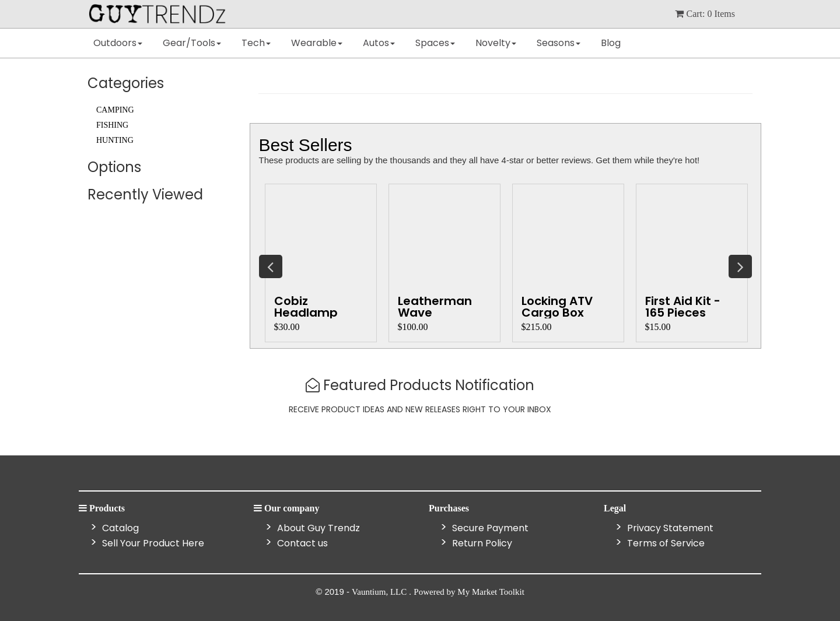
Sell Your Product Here (152, 543)
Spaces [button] (435, 43)
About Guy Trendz (317, 528)
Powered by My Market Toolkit (469, 592)
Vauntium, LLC (380, 592)
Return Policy (481, 543)
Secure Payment (489, 528)
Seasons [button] (559, 43)
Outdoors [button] (118, 43)
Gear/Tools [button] (192, 43)
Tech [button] (256, 43)
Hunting (115, 140)
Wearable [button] (317, 43)
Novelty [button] (496, 43)
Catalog (119, 528)
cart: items (705, 14)
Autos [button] (379, 43)
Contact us (301, 543)
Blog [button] (611, 43)
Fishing (112, 125)
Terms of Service (665, 543)
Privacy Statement (669, 528)
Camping (115, 110)
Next (740, 266)
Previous (271, 266)
